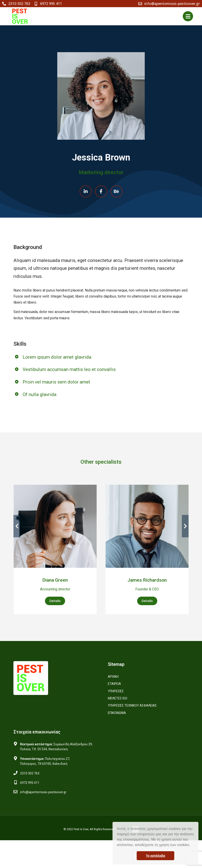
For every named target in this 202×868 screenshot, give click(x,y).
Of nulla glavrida (40, 394)
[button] (192, 845)
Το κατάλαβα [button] (155, 856)
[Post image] (55, 526)
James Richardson (147, 580)
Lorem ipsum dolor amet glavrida (58, 357)
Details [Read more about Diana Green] (55, 601)
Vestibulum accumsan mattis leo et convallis (70, 369)
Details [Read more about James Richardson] (147, 601)
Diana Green (55, 580)
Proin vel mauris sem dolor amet (57, 382)
